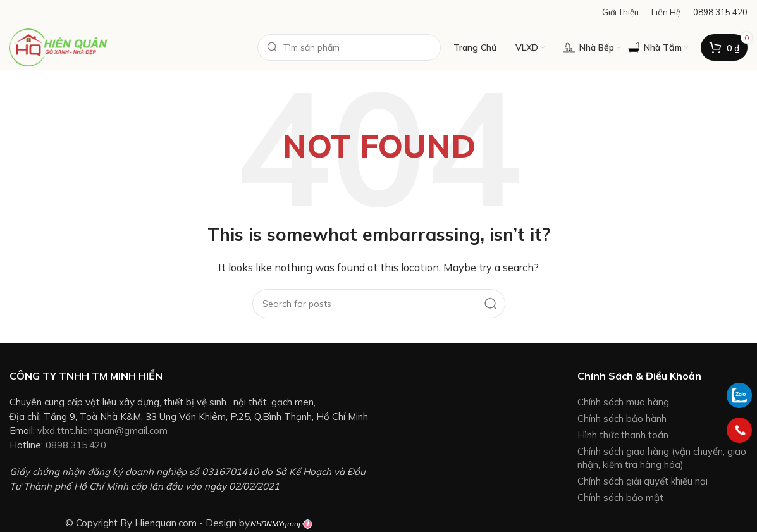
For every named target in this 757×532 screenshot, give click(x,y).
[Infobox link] (720, 12)
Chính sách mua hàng (623, 402)
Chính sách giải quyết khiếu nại (643, 481)
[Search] (349, 47)
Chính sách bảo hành (622, 418)
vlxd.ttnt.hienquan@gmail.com (102, 430)
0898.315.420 (76, 445)
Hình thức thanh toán (623, 435)
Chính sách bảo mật (620, 498)
